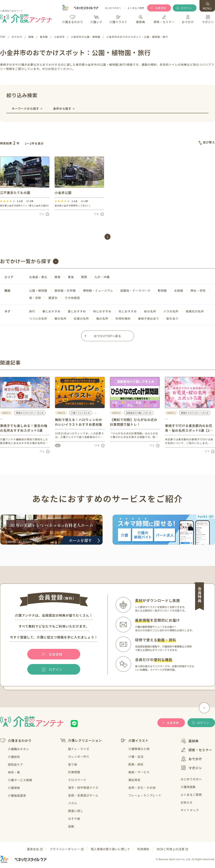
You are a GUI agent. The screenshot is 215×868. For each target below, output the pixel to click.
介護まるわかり (16, 741)
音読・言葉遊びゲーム (83, 795)
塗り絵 (73, 764)
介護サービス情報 (20, 780)
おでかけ (191, 759)
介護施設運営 (17, 795)
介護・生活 (136, 757)
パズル (73, 803)
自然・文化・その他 (142, 788)
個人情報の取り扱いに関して (110, 849)
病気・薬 (14, 772)
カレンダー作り (79, 757)
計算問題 (74, 772)
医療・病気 (136, 764)
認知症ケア (16, 764)
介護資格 (14, 788)
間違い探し (76, 811)
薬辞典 (190, 741)
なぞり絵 (74, 819)
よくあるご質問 (136, 8)
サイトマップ (190, 810)
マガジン (191, 768)
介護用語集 (188, 787)
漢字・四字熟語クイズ (83, 788)
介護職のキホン (19, 749)
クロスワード (77, 780)
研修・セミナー (196, 750)
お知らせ (187, 802)
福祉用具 (134, 780)
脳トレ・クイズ (79, 749)
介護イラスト (134, 740)
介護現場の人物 (139, 749)
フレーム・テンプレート (145, 795)
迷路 (71, 826)
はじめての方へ (113, 8)
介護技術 (14, 757)
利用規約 (143, 849)
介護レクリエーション (81, 740)
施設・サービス (139, 772)
